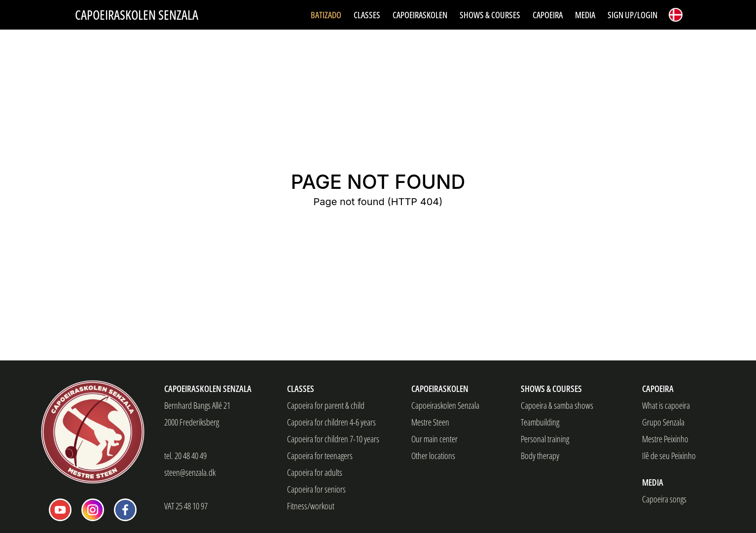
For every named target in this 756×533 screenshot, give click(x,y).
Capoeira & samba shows (557, 405)
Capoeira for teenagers (320, 456)
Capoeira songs (664, 499)
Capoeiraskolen (440, 389)
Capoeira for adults (315, 472)
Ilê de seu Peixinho (669, 456)
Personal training (545, 439)
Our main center (434, 439)
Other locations (433, 456)
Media (653, 482)
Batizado (326, 15)
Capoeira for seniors (316, 489)
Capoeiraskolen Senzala (137, 15)
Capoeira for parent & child (326, 405)
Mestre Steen (430, 422)
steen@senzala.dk (190, 472)
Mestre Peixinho (665, 439)
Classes (301, 389)
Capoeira (658, 389)
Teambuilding (540, 422)
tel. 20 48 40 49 (185, 456)
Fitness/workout (311, 506)
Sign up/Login (632, 15)
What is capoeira (666, 405)
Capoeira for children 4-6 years (331, 422)
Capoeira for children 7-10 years (333, 439)
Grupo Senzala (663, 422)
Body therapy (540, 456)
